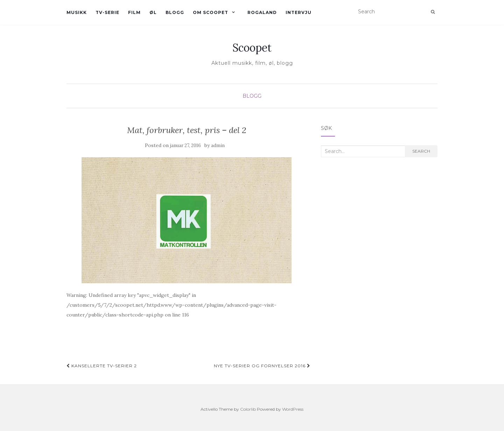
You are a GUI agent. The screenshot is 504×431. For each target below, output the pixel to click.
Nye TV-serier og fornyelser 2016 (262, 366)
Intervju (299, 12)
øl (153, 12)
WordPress (293, 409)
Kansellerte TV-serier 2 (102, 366)
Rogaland (262, 12)
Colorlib (248, 409)
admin (218, 145)
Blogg (175, 12)
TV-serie (107, 12)
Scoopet (252, 48)
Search (421, 151)
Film (134, 12)
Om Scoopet (211, 12)
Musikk (77, 12)
